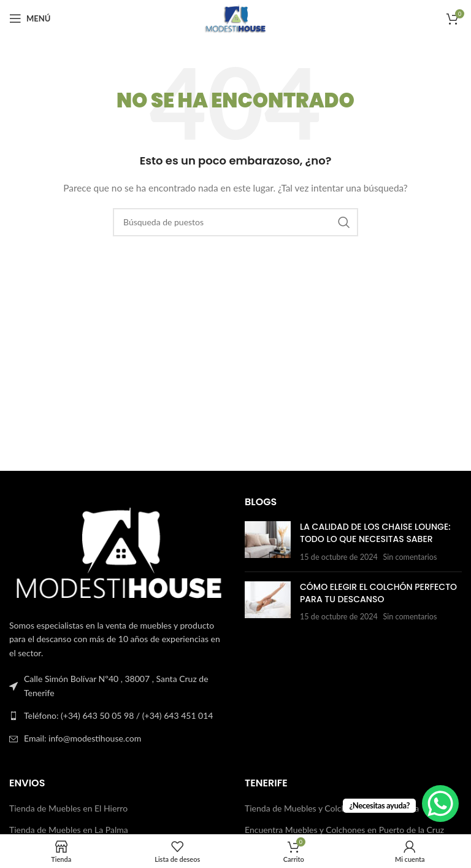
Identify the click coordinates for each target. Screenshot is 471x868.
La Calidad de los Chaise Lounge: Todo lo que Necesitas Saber (375, 533)
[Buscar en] (235, 222)
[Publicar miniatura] (268, 542)
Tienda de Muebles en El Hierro (68, 808)
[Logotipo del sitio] (235, 17)
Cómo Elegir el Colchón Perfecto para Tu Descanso (378, 593)
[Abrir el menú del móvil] (30, 18)
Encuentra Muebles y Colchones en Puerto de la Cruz (344, 830)
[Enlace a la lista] (118, 716)
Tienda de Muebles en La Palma (69, 830)
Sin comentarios (410, 557)
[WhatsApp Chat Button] (440, 804)
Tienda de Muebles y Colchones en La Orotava (332, 808)
